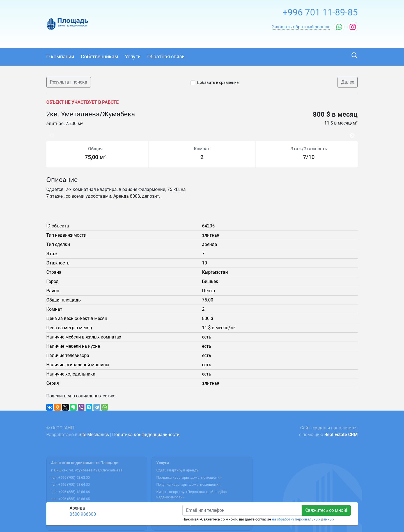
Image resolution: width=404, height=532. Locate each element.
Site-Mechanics (94, 435)
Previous (49, 133)
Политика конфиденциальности (146, 435)
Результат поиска (69, 82)
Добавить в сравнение (218, 82)
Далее (348, 82)
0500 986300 (83, 514)
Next (353, 133)
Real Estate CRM (341, 435)
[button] (301, 27)
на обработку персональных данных (303, 519)
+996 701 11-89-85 (320, 12)
